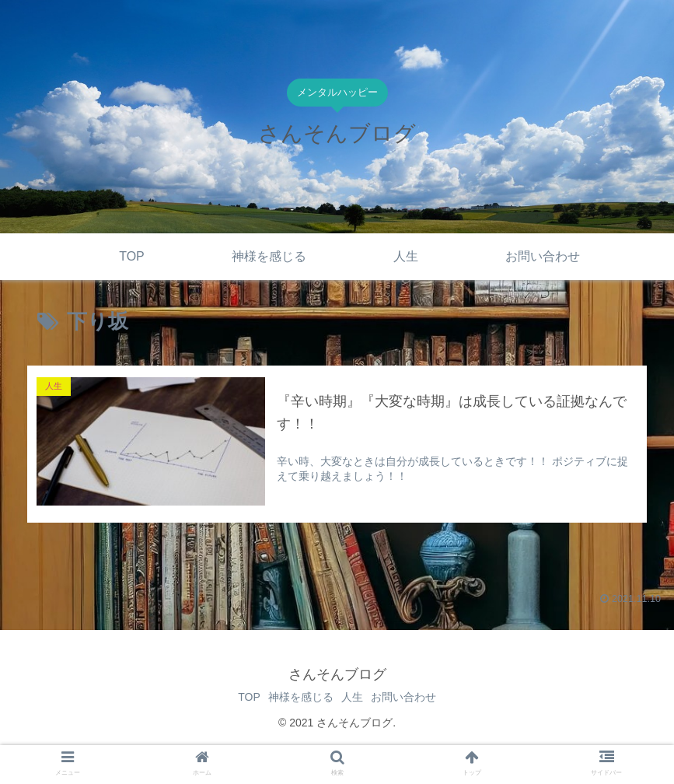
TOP (237, 697)
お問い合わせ (415, 697)
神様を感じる (297, 697)
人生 (356, 697)
